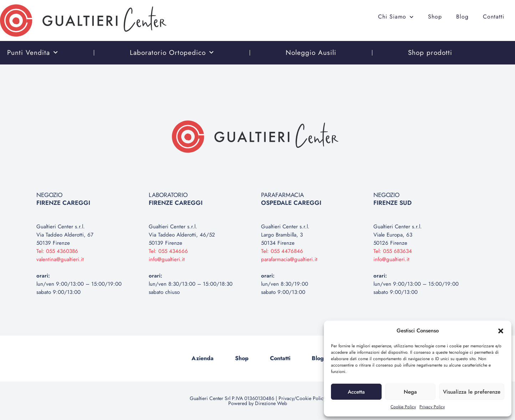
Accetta (356, 392)
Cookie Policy (403, 407)
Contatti (494, 17)
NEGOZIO (63, 199)
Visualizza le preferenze (472, 392)
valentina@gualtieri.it (60, 259)
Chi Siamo (396, 17)
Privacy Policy (432, 407)
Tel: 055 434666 (168, 251)
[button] (501, 331)
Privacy (286, 398)
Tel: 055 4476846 (282, 251)
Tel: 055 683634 (393, 251)
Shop (435, 17)
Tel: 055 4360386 (57, 251)
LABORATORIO (176, 199)
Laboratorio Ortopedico (172, 53)
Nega (410, 392)
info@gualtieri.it (167, 259)
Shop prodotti (430, 53)
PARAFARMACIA (291, 199)
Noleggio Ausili (311, 53)
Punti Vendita (33, 53)
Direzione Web (271, 403)
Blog (462, 17)
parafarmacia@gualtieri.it (289, 259)
